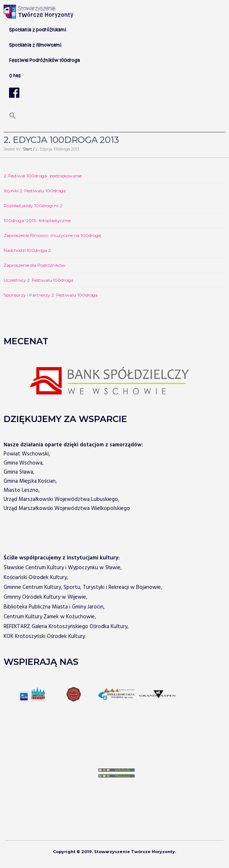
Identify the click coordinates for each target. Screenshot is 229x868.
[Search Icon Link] (13, 118)
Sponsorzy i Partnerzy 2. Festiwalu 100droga (51, 295)
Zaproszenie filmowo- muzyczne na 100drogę (52, 235)
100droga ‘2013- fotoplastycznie (37, 220)
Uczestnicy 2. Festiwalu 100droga (38, 280)
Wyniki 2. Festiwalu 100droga (35, 191)
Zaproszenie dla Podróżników (34, 265)
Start (27, 149)
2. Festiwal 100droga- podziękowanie (43, 176)
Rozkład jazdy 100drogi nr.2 (33, 206)
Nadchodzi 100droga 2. (28, 250)
